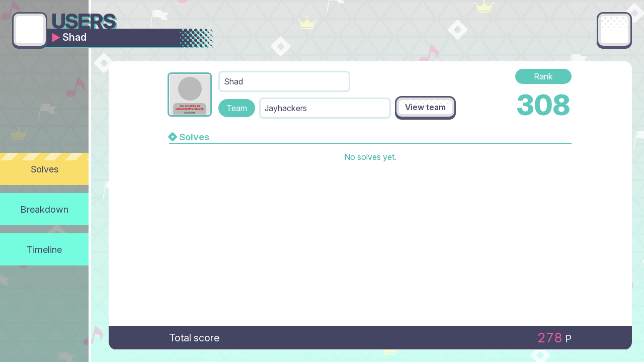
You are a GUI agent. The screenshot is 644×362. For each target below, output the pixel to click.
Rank (543, 76)
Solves (45, 169)
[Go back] (30, 30)
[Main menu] (614, 30)
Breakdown (45, 209)
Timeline (44, 249)
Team (237, 108)
